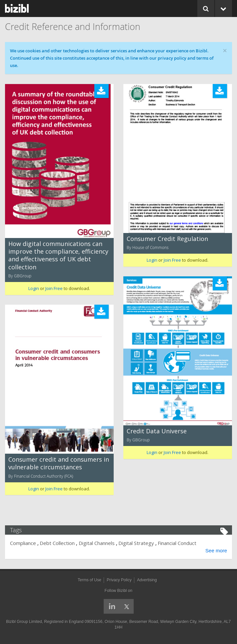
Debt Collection (57, 543)
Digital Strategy (136, 543)
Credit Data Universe (157, 431)
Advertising (147, 580)
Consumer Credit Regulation (167, 239)
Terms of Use (89, 580)
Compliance (23, 543)
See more (216, 550)
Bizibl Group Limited (24, 622)
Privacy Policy (119, 580)
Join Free (54, 288)
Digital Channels (97, 543)
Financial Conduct (177, 543)
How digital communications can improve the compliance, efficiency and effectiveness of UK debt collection (58, 255)
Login (34, 288)
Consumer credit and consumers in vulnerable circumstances (59, 463)
